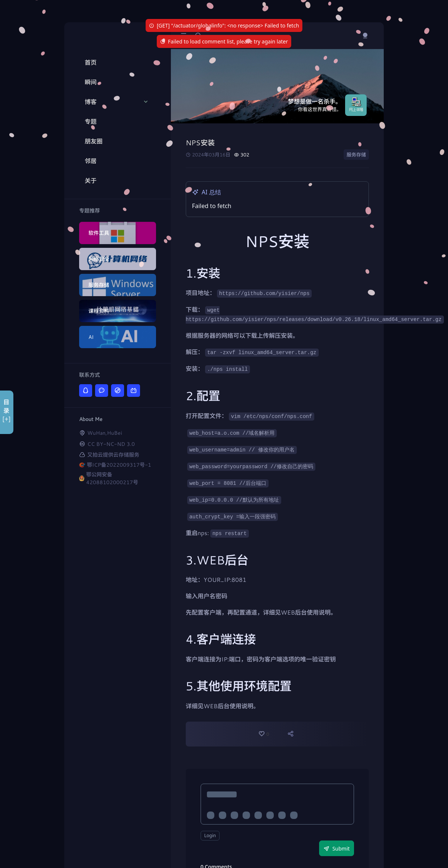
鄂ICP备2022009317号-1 (119, 465)
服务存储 (356, 155)
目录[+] (6, 410)
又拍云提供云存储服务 (113, 455)
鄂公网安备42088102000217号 (112, 478)
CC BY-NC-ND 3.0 (111, 444)
